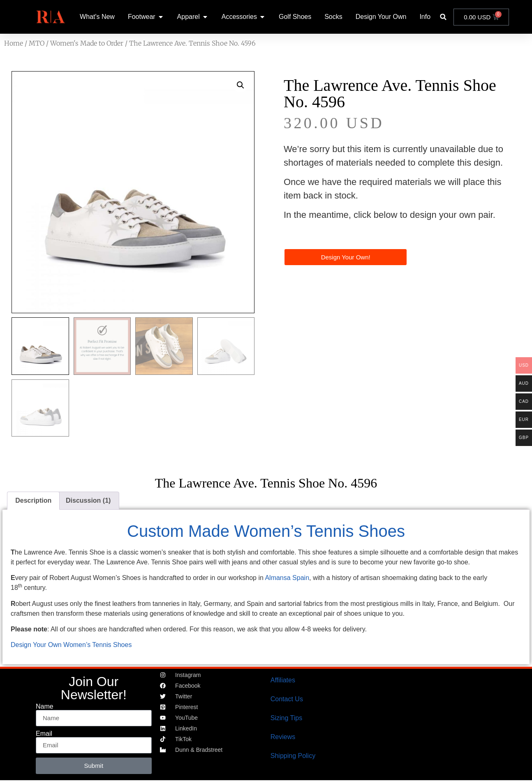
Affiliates (283, 680)
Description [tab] (33, 500)
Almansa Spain (287, 578)
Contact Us (287, 699)
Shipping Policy (293, 756)
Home (14, 43)
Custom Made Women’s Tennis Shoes (266, 531)
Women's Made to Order (87, 43)
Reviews (283, 737)
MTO (37, 43)
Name (45, 707)
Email (44, 734)
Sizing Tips (286, 718)
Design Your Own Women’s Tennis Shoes (71, 645)
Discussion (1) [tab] (88, 500)
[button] (443, 17)
